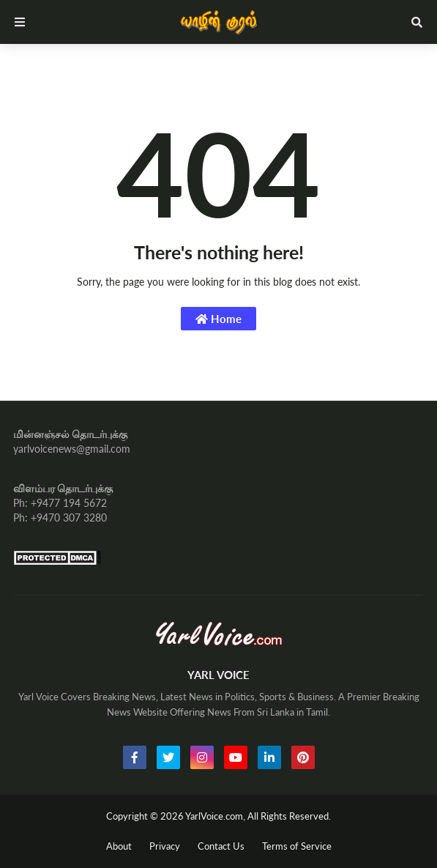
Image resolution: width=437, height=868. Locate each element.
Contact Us (221, 846)
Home (218, 319)
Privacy (165, 846)
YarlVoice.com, (216, 816)
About (119, 846)
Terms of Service (297, 846)
